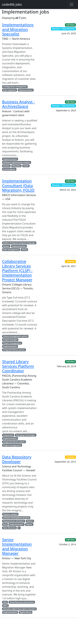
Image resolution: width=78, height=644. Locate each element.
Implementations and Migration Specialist (18, 29)
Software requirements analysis (17, 162)
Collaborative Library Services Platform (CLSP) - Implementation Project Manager (17, 271)
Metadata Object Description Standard (19, 609)
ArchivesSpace (9, 169)
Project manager (10, 340)
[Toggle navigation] (72, 5)
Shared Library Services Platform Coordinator (18, 366)
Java (5, 524)
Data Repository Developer (17, 459)
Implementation (26, 90)
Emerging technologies (26, 435)
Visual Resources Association (22, 602)
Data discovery (9, 528)
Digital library (26, 612)
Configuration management (15, 87)
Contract (70, 261)
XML (5, 602)
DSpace (29, 524)
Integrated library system (14, 350)
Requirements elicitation (14, 521)
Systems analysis (10, 514)
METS (5, 606)
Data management (11, 250)
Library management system (15, 336)
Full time (70, 25)
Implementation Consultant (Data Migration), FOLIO (18, 186)
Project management (12, 343)
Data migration (10, 90)
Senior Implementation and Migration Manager (17, 546)
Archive (6, 166)
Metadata (16, 166)
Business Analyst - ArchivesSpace (18, 104)
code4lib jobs (12, 4)
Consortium (8, 435)
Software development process (16, 518)
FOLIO (26, 166)
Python (6, 246)
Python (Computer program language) (19, 243)
